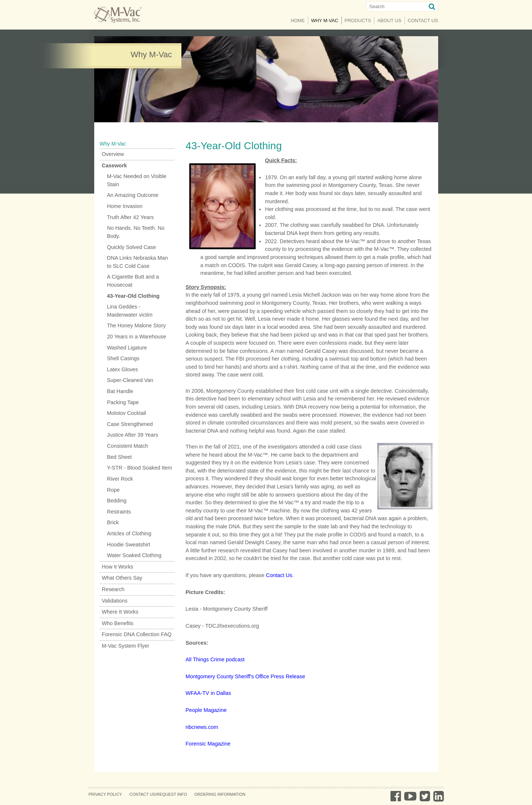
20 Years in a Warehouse (137, 337)
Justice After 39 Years (133, 435)
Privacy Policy (105, 794)
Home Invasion (125, 206)
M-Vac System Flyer (126, 646)
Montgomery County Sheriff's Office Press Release (245, 676)
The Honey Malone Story (137, 325)
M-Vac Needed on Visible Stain (137, 180)
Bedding (117, 501)
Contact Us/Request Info (158, 794)
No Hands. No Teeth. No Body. (136, 232)
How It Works (118, 567)
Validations (115, 601)
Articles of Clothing (129, 533)
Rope (113, 490)
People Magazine (206, 710)
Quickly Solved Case (132, 247)
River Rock (120, 479)
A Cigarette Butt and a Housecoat (133, 281)
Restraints (119, 512)
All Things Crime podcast (215, 659)
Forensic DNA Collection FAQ (137, 634)
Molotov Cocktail (127, 413)
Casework (115, 166)
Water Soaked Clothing (134, 555)
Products (358, 21)
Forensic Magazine (208, 744)
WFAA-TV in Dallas (208, 693)
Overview (113, 154)
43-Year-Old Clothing (133, 296)
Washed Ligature (127, 348)
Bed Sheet (120, 457)
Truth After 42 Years (131, 217)
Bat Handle (120, 391)
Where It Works (120, 612)
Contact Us (423, 21)
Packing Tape (123, 402)
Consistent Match (128, 446)
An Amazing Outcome (133, 195)
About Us (389, 21)
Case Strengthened (130, 424)
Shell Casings (123, 358)
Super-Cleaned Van (130, 380)
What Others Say (122, 578)
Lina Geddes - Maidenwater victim (130, 311)
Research (113, 589)
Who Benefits (118, 623)
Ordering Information (220, 794)
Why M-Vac (326, 20)
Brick (113, 522)
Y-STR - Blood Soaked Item (140, 468)
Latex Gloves (123, 369)
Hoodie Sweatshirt (129, 545)
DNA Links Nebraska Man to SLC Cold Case (138, 262)
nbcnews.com (202, 727)
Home (298, 21)
